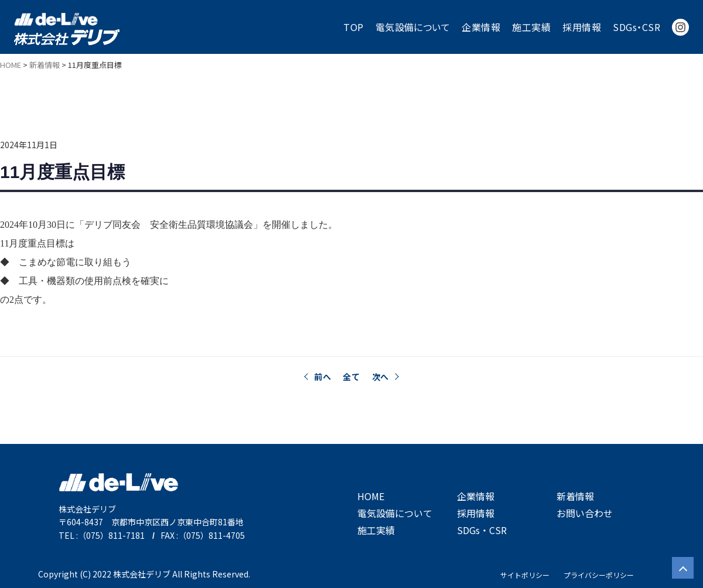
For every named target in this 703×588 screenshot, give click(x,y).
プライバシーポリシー (599, 575)
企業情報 (481, 27)
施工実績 (531, 27)
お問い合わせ (585, 513)
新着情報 (575, 496)
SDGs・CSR (637, 27)
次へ (380, 377)
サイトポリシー (525, 575)
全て (351, 377)
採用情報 (582, 27)
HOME (371, 496)
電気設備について (413, 27)
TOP (353, 27)
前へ (323, 377)
